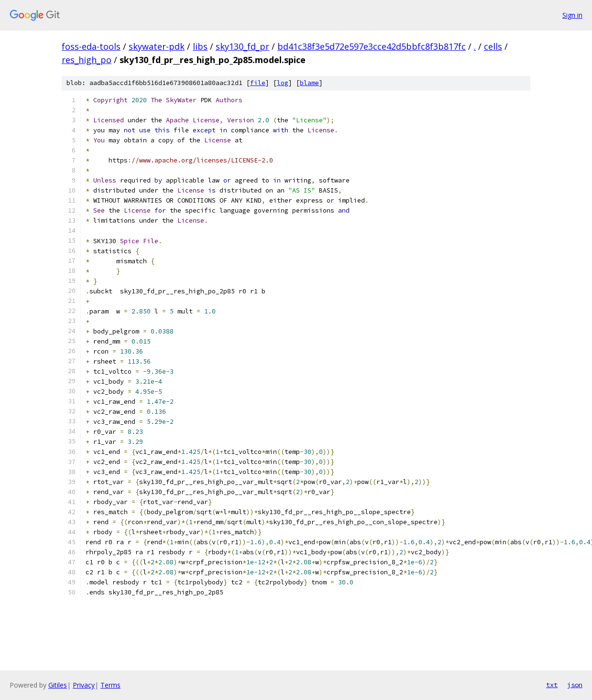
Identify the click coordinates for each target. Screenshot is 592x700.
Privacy (84, 685)
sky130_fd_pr (242, 46)
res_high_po (87, 60)
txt (552, 685)
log (283, 83)
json (575, 685)
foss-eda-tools (91, 46)
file (258, 83)
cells (493, 46)
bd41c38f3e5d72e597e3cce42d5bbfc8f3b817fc (372, 46)
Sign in (572, 15)
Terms (110, 685)
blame (309, 83)
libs (200, 46)
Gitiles (58, 685)
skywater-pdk (157, 46)
